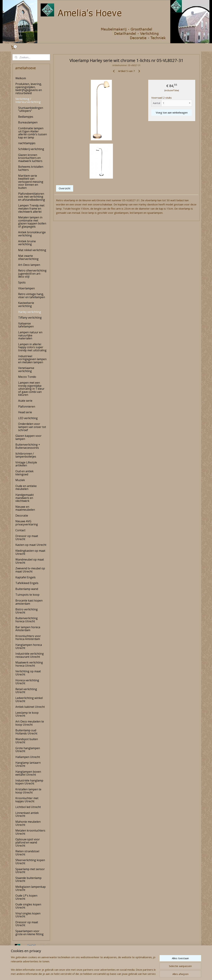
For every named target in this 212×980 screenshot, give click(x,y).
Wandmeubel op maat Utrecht (30, 561)
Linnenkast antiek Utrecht (27, 814)
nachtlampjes (27, 143)
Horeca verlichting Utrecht (27, 682)
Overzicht (65, 188)
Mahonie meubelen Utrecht (28, 823)
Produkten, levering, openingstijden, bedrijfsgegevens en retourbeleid (29, 89)
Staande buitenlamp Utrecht (28, 879)
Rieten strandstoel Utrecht (27, 853)
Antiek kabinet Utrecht (30, 707)
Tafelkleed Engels (27, 583)
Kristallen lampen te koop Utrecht (28, 791)
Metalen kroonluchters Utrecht (30, 832)
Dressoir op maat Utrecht (27, 538)
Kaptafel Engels (26, 577)
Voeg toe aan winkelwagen (172, 112)
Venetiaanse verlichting (26, 369)
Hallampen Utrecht (28, 757)
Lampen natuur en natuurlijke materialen (30, 335)
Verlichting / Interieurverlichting (28, 100)
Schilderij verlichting (31, 149)
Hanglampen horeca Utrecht (29, 646)
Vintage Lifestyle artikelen (26, 464)
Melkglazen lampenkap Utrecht (31, 888)
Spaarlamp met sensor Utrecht (30, 871)
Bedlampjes (26, 117)
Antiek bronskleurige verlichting (32, 234)
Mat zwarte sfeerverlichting (28, 257)
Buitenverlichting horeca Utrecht (27, 620)
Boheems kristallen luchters (31, 168)
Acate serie (25, 401)
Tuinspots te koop (27, 595)
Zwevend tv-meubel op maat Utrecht (30, 570)
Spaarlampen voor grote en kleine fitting (29, 933)
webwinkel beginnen (113, 974)
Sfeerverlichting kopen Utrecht (30, 862)
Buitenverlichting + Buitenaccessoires (28, 446)
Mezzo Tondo (27, 377)
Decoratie (22, 516)
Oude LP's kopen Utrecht (26, 897)
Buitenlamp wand (27, 589)
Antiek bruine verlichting (27, 243)
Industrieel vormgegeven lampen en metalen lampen (32, 359)
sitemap (93, 974)
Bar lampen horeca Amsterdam (28, 629)
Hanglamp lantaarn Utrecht (28, 764)
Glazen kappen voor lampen (28, 437)
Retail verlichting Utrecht (26, 691)
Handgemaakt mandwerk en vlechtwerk (25, 498)
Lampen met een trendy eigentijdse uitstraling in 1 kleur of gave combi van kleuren (31, 389)
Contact (20, 530)
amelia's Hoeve (22, 967)
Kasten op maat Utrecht (31, 545)
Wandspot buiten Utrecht (27, 741)
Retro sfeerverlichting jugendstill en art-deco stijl (32, 274)
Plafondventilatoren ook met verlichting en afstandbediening (32, 197)
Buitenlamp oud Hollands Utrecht (26, 732)
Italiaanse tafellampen (26, 325)
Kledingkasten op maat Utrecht (30, 552)
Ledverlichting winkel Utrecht (29, 699)
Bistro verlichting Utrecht (27, 611)
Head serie (25, 412)
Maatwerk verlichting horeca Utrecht (29, 664)
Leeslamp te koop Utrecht (27, 714)
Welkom (21, 78)
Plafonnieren (27, 407)
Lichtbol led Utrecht (28, 807)
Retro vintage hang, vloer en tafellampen (32, 296)
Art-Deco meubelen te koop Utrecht (30, 723)
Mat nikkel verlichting (32, 250)
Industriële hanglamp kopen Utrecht (29, 782)
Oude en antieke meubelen (26, 487)
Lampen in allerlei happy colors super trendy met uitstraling (32, 347)
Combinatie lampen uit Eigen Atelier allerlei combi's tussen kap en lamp (33, 133)
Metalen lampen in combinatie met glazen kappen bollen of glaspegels (32, 222)
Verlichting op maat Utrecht (28, 673)
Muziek (20, 480)
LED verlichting (28, 418)
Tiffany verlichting (30, 318)
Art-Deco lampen (29, 265)
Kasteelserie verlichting (26, 304)
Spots (22, 282)
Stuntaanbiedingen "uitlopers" (31, 109)
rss (100, 974)
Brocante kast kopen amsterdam (29, 602)
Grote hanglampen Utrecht (28, 750)
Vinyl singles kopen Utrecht (28, 915)
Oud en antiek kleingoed (24, 473)
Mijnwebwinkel (143, 974)
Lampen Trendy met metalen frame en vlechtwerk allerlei (31, 208)
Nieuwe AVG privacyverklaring (27, 523)
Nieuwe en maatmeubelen (25, 508)
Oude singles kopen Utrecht (28, 906)
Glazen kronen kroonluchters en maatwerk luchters (30, 158)
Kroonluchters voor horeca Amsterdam (28, 638)
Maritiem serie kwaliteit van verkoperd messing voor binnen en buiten (31, 182)
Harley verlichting (30, 312)
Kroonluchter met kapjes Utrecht (27, 800)
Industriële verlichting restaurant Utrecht (30, 655)
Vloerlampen (26, 288)
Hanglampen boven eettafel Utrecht (28, 773)
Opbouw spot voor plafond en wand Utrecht (28, 842)
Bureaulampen (28, 122)
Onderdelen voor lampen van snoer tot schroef (32, 427)
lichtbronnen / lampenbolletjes (26, 455)
